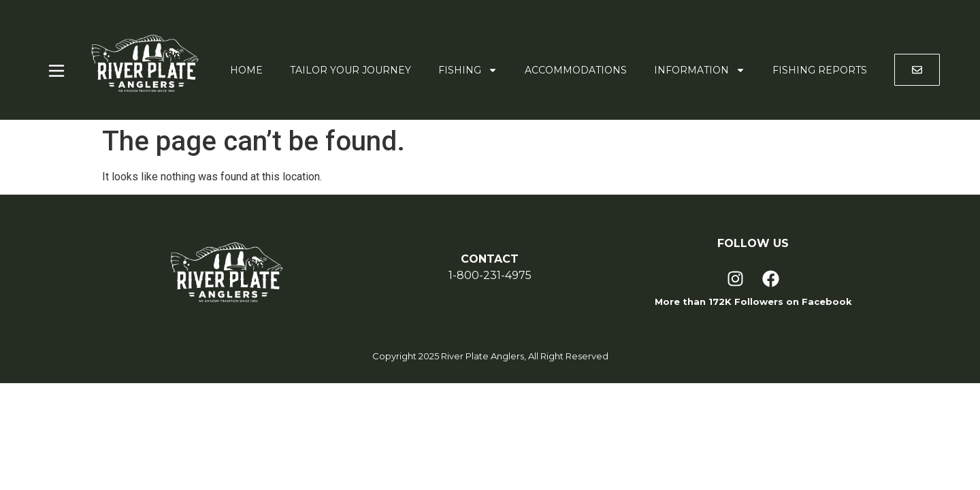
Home (246, 70)
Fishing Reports (820, 70)
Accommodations (576, 70)
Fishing (468, 70)
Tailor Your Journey (350, 70)
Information (700, 70)
